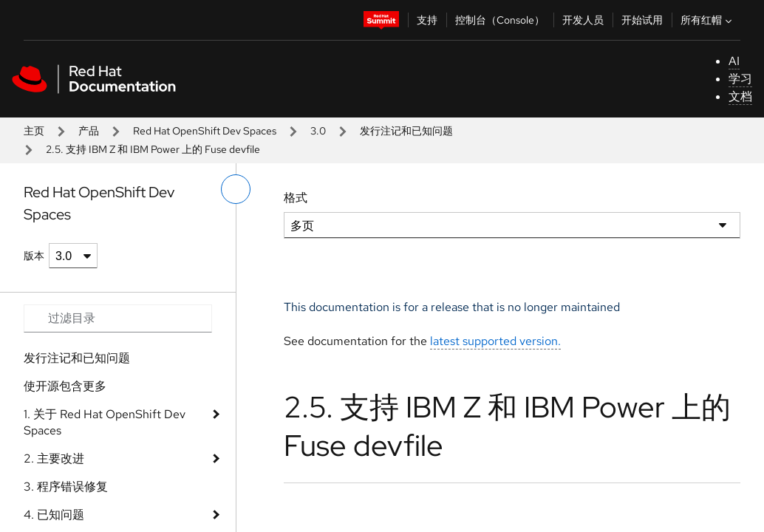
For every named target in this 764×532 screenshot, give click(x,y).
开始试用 (642, 20)
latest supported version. (495, 341)
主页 (34, 131)
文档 (740, 96)
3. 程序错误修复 (66, 487)
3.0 (318, 131)
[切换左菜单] (236, 189)
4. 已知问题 (54, 515)
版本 (34, 256)
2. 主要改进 (54, 458)
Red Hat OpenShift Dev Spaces (205, 131)
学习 (740, 79)
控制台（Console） (500, 20)
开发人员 (583, 20)
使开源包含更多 (65, 386)
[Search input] (118, 318)
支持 (427, 20)
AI (734, 61)
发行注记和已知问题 (406, 131)
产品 (89, 131)
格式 (296, 198)
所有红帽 (708, 20)
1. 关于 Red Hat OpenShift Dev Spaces (105, 422)
